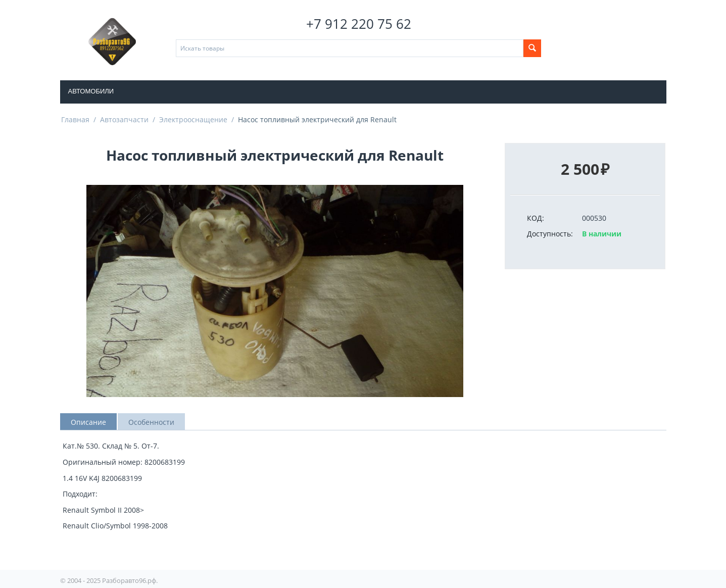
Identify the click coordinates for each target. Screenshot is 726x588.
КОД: (536, 218)
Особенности (151, 422)
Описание (88, 422)
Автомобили (91, 91)
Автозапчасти (124, 119)
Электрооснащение (193, 119)
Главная (75, 119)
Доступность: (550, 234)
